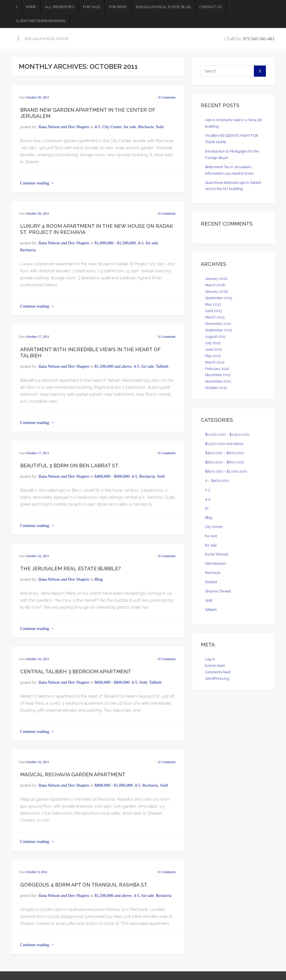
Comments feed (218, 672)
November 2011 (218, 381)
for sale (130, 127)
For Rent (118, 7)
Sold (160, 127)
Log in (210, 659)
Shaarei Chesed (218, 591)
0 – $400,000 (217, 481)
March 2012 (215, 362)
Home (31, 7)
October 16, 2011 (38, 556)
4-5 (97, 127)
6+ (207, 508)
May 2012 (213, 356)
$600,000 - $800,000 (112, 682)
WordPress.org (217, 678)
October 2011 (216, 388)
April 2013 (213, 311)
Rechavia (146, 127)
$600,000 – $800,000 (225, 462)
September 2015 (219, 298)
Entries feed (215, 666)
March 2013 (215, 317)
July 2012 (213, 343)
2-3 (208, 490)
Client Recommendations (41, 21)
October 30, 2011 (38, 97)
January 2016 (216, 291)
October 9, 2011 (37, 872)
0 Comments (167, 97)
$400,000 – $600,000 (225, 453)
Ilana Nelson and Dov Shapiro (64, 127)
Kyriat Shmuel (216, 554)
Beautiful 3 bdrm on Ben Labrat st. (70, 466)
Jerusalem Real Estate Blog (163, 7)
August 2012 (215, 337)
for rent (211, 536)
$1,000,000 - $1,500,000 (115, 243)
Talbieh (162, 366)
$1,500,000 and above (113, 366)
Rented (211, 582)
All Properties (60, 7)
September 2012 (219, 330)
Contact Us (211, 7)
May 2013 (213, 304)
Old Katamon (215, 563)
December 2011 (218, 375)
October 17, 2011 (38, 337)
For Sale (92, 7)
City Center (112, 127)
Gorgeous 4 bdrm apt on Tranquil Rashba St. (84, 885)
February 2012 (217, 369)
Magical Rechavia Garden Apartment (73, 774)
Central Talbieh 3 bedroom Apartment (76, 671)
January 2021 (216, 279)
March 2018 (215, 285)
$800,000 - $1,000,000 (114, 785)
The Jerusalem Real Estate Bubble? (70, 568)
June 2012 (214, 349)
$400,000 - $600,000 (112, 476)
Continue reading (37, 183)
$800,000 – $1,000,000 (226, 471)
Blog (99, 579)
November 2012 (218, 324)
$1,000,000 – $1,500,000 (227, 434)
